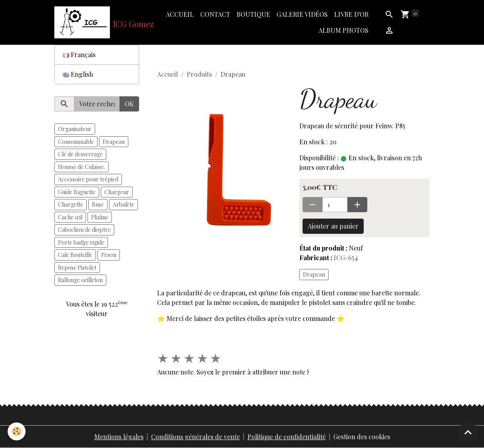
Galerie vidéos (302, 14)
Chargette (71, 204)
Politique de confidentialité (287, 437)
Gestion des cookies (362, 437)
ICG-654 (346, 258)
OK (129, 104)
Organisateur (75, 129)
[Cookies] (17, 431)
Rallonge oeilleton (80, 280)
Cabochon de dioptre (84, 230)
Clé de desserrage (80, 154)
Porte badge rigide (81, 242)
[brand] (97, 22)
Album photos (344, 30)
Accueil (180, 14)
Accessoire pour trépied (88, 179)
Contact (215, 14)
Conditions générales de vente (195, 437)
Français (79, 55)
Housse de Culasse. (82, 167)
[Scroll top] (468, 432)
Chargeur (117, 192)
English (78, 74)
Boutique (253, 14)
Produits (199, 74)
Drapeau (314, 274)
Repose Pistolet (77, 268)
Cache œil (70, 217)
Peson (109, 255)
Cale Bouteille (75, 255)
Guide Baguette (77, 192)
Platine (100, 217)
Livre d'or (351, 14)
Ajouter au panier (333, 226)
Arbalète (123, 204)
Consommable (76, 142)
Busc (98, 204)
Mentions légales (119, 437)
